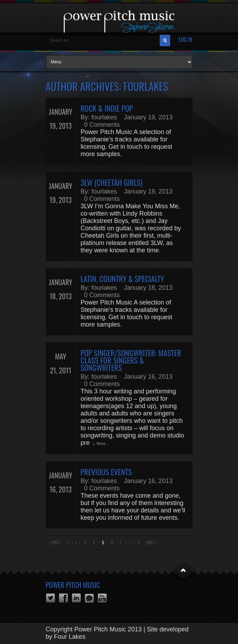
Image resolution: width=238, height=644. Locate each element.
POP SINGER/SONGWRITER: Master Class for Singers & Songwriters (131, 360)
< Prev (55, 542)
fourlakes (104, 117)
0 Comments (102, 125)
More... (103, 443)
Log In (186, 40)
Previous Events (106, 472)
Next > (152, 542)
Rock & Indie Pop (107, 108)
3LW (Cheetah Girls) (112, 182)
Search (165, 40)
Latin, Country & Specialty (122, 279)
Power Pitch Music (73, 585)
